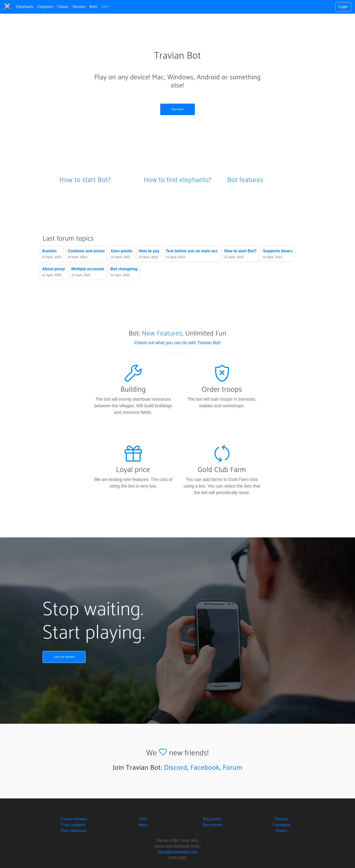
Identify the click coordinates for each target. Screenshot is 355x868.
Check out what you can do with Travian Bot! (177, 343)
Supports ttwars (278, 251)
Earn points (122, 251)
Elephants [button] (25, 7)
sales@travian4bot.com (177, 852)
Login (343, 7)
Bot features (245, 180)
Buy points (212, 819)
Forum (232, 768)
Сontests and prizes (86, 251)
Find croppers (74, 825)
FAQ (143, 819)
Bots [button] (93, 7)
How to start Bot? (85, 180)
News (143, 825)
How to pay (149, 251)
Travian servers (74, 819)
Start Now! (177, 109)
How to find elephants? (177, 180)
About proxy (53, 269)
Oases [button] (63, 7)
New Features (162, 334)
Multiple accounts (88, 269)
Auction (49, 251)
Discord (175, 768)
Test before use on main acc (192, 251)
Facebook (205, 768)
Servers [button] (79, 7)
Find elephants (74, 831)
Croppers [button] (45, 7)
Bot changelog (124, 269)
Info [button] (104, 7)
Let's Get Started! (64, 657)
